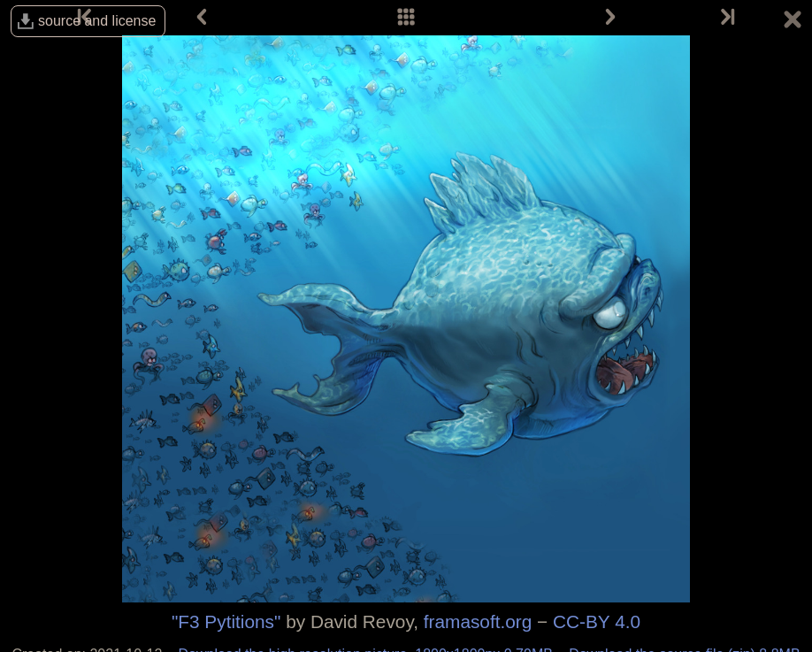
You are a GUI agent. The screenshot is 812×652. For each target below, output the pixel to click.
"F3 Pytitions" (226, 621)
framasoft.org (478, 621)
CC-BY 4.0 (597, 621)
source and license (97, 21)
